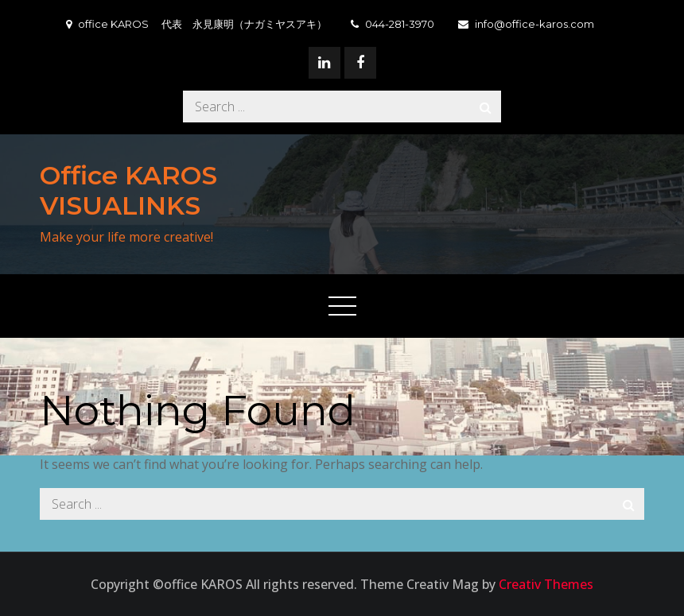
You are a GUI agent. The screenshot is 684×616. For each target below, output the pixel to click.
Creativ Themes (546, 584)
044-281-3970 (393, 24)
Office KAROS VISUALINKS (128, 190)
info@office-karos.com (526, 24)
